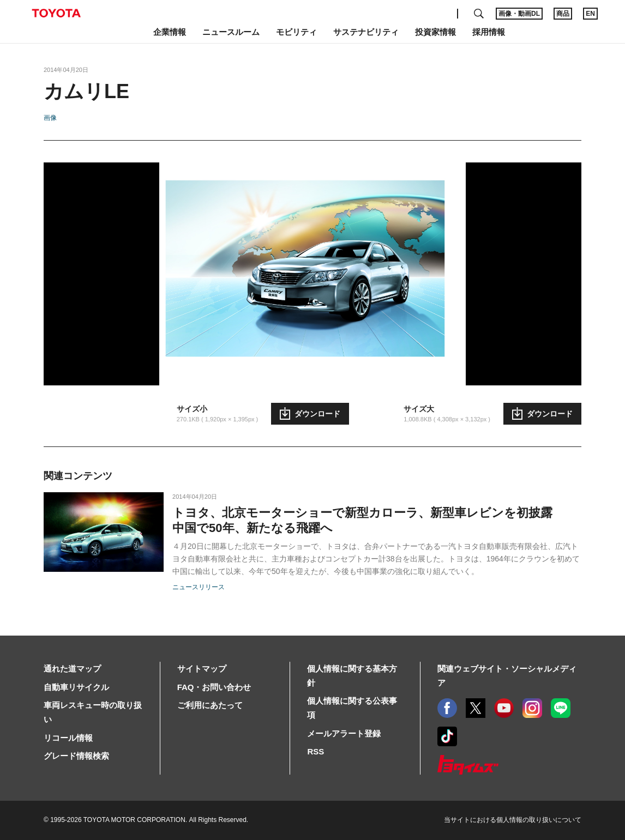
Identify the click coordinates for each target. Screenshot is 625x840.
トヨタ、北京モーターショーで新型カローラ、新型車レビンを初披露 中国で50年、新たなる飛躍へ (362, 520)
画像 (50, 118)
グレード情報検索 (76, 756)
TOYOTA (56, 13)
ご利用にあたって (210, 705)
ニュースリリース (199, 587)
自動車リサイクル (76, 687)
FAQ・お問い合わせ (214, 687)
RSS (315, 751)
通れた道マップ (72, 669)
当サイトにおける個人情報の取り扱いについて (513, 820)
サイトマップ (202, 669)
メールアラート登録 (344, 733)
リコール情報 (68, 738)
